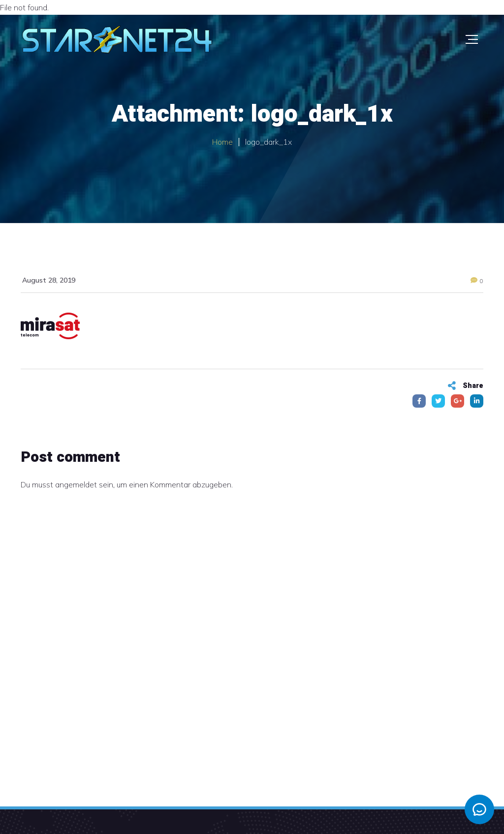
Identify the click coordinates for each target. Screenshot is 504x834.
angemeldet (76, 484)
